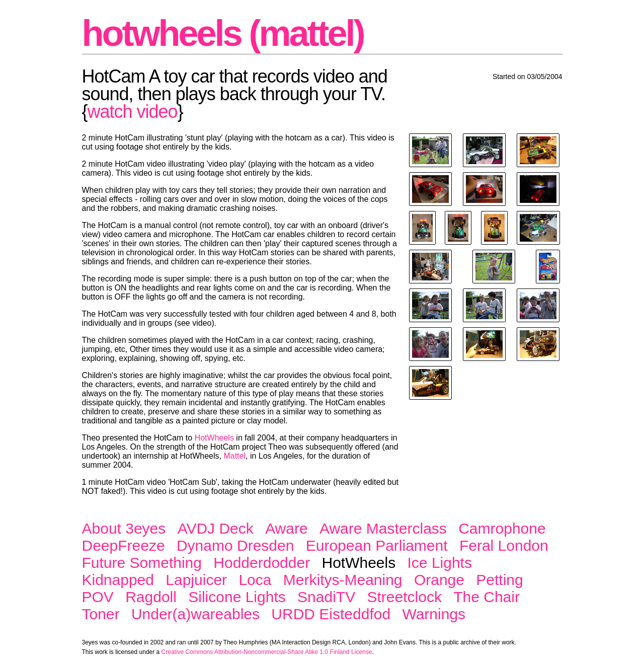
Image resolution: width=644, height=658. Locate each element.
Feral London (504, 545)
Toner (101, 614)
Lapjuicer (196, 580)
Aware (287, 528)
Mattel (234, 456)
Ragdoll (151, 597)
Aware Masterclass (383, 528)
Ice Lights (440, 563)
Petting (499, 580)
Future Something (142, 563)
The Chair (487, 597)
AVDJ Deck (216, 528)
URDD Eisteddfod (331, 614)
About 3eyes (124, 528)
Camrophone (502, 528)
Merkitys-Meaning (343, 580)
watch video (133, 112)
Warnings (434, 614)
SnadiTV (326, 597)
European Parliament (377, 545)
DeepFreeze (124, 545)
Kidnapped (118, 580)
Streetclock (405, 597)
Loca (255, 580)
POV (98, 597)
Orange (439, 580)
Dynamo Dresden (235, 545)
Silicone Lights (237, 597)
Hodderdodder (262, 563)
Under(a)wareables (195, 614)
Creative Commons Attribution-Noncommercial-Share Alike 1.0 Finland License (267, 652)
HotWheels (214, 438)
